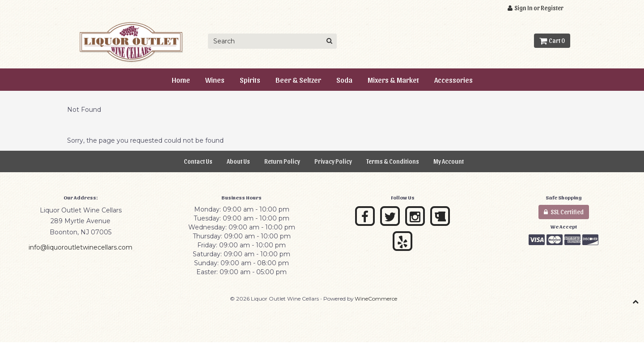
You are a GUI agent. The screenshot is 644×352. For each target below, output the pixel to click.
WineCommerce (376, 299)
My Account (449, 161)
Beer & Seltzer (298, 80)
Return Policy (282, 161)
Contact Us (198, 161)
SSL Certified (564, 212)
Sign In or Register (536, 8)
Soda (344, 80)
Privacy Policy (333, 161)
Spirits (250, 80)
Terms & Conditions (393, 161)
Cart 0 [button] (552, 40)
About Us (238, 161)
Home (181, 80)
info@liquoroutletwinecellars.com (80, 247)
